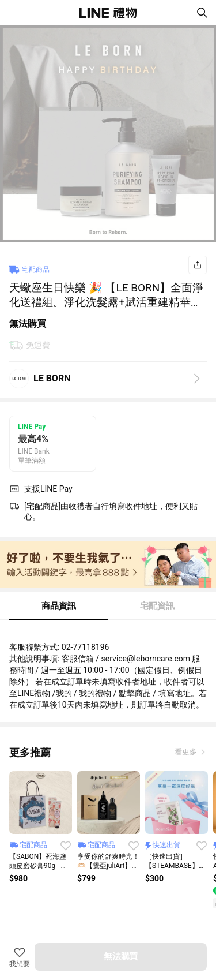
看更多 (187, 752)
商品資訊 (59, 606)
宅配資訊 (157, 606)
